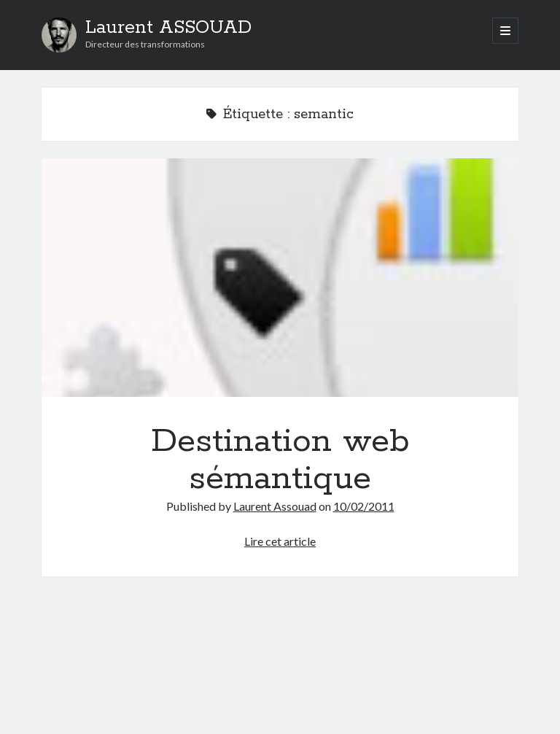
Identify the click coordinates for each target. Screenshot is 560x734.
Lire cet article (280, 541)
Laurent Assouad (275, 506)
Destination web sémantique (280, 278)
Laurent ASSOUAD (168, 28)
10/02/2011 (364, 506)
